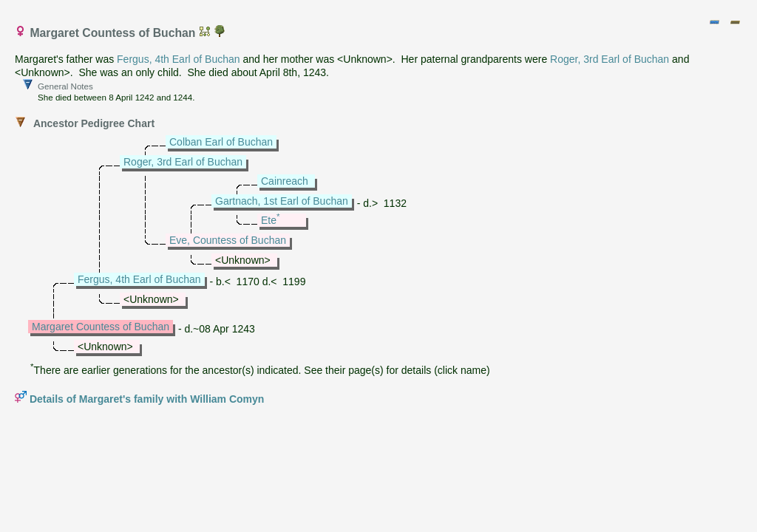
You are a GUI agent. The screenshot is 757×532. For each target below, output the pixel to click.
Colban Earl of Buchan (221, 142)
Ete (269, 220)
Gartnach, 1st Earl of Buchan (282, 201)
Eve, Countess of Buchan (228, 240)
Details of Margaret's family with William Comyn (147, 399)
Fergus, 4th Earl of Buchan (179, 59)
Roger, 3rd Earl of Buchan (610, 59)
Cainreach (285, 181)
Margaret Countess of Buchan (101, 327)
